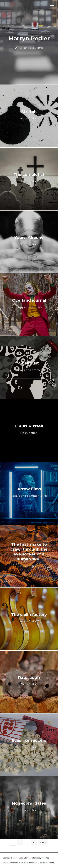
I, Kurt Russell (29, 429)
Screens (43, 863)
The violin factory (29, 618)
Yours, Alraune (29, 241)
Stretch (29, 115)
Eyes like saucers (29, 743)
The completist (29, 178)
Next (43, 842)
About (52, 863)
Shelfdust (29, 366)
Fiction (23, 863)
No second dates (29, 806)
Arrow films (29, 492)
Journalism (33, 863)
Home (5, 863)
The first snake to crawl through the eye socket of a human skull (29, 555)
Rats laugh (29, 681)
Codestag (45, 858)
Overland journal (29, 303)
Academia (14, 863)
